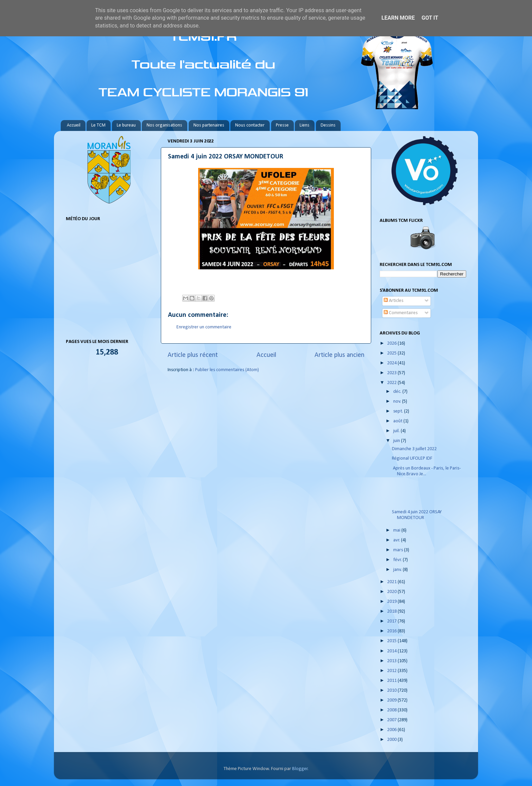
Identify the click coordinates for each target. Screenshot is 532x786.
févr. (398, 560)
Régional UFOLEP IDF (412, 458)
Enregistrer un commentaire (204, 327)
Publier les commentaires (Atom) (227, 370)
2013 (392, 661)
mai (397, 530)
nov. (398, 401)
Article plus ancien (339, 355)
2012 (392, 671)
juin (397, 441)
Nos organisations (164, 125)
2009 (392, 700)
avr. (397, 540)
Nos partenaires (209, 125)
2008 (392, 710)
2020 (392, 592)
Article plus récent (193, 355)
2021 (392, 582)
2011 (392, 681)
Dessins (328, 125)
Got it (430, 18)
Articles (394, 301)
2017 (392, 621)
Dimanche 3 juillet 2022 (414, 449)
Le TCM (98, 125)
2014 (392, 651)
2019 (392, 602)
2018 (392, 611)
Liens (305, 125)
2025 (392, 353)
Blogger (300, 769)
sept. (399, 411)
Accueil (74, 125)
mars (399, 550)
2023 (392, 373)
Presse (282, 125)
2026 (392, 343)
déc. (398, 392)
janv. (398, 570)
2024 (392, 363)
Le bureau (126, 125)
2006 (392, 730)
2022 (392, 383)
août (398, 421)
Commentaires (401, 313)
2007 (392, 720)
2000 (392, 740)
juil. (397, 431)
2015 (392, 641)
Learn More (398, 18)
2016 (392, 631)
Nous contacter (250, 125)
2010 (392, 691)
